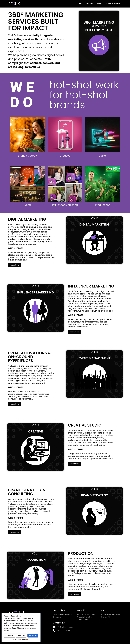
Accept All (33, 635)
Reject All (21, 635)
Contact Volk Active (113, 4)
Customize (9, 635)
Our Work (90, 4)
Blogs (99, 4)
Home (80, 4)
